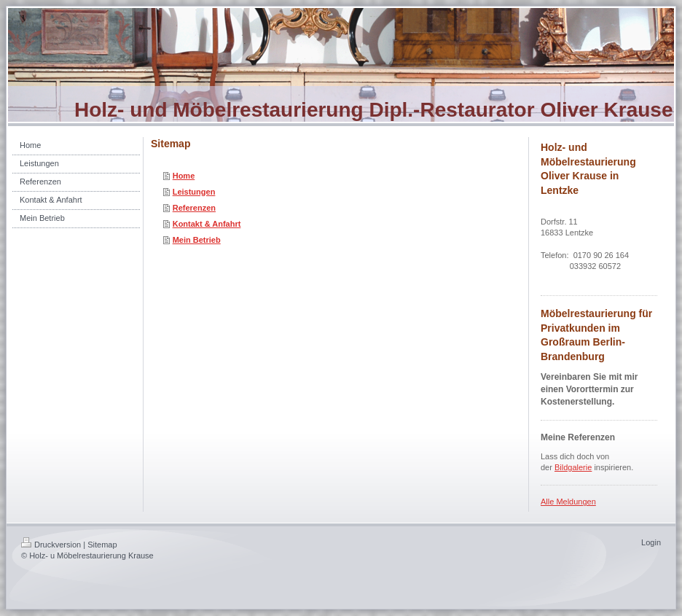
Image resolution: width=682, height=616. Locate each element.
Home (184, 176)
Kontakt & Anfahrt (207, 224)
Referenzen (194, 208)
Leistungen (194, 192)
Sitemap (102, 545)
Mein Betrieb (197, 240)
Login (651, 542)
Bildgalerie (573, 467)
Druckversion (51, 545)
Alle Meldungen (568, 502)
